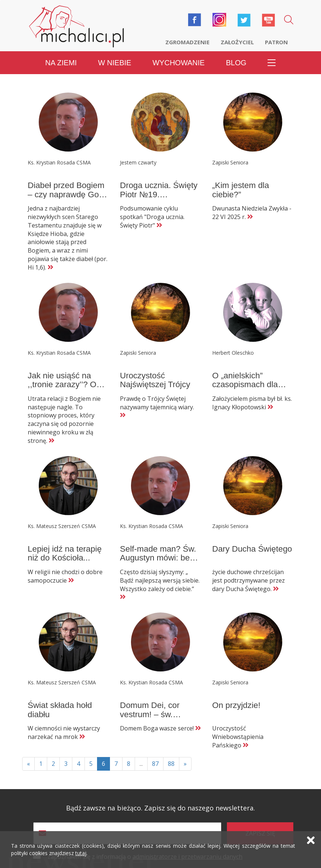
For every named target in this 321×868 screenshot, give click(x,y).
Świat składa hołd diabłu (60, 710)
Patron (276, 42)
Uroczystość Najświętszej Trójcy (155, 380)
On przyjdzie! (236, 705)
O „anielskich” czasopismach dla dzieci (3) (245, 385)
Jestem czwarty (138, 162)
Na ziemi (61, 63)
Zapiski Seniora (230, 162)
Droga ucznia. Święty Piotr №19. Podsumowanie (159, 194)
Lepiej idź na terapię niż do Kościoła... (65, 553)
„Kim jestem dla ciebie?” (241, 190)
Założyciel (237, 42)
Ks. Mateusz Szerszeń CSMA (62, 526)
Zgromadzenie (187, 42)
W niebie (115, 63)
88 (171, 764)
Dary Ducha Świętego (252, 549)
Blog (236, 63)
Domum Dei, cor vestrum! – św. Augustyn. (150, 714)
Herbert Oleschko (233, 353)
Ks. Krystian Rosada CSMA (59, 162)
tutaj (81, 853)
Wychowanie (178, 63)
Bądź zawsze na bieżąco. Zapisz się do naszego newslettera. (160, 808)
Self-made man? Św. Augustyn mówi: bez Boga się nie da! (158, 558)
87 (155, 764)
